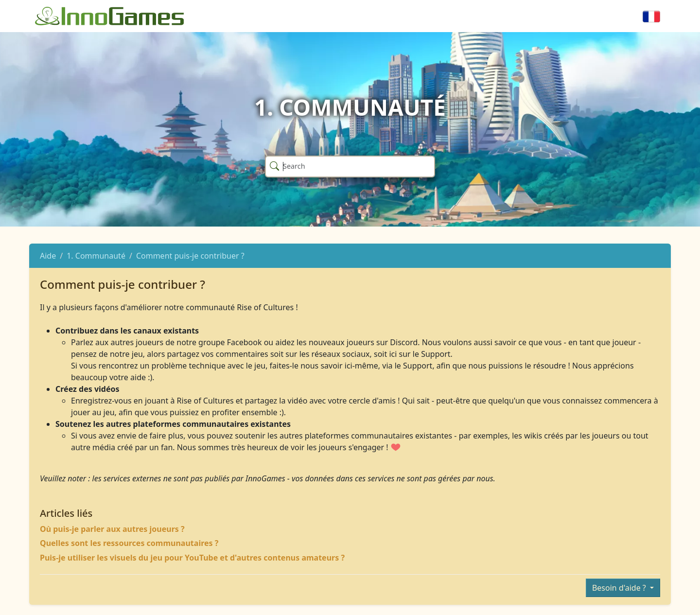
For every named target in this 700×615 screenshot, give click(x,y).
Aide (48, 256)
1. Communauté (96, 256)
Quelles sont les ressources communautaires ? (129, 543)
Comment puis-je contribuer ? (190, 256)
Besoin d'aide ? (620, 588)
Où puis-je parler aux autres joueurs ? (112, 529)
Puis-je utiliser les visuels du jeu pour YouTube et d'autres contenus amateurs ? (192, 558)
